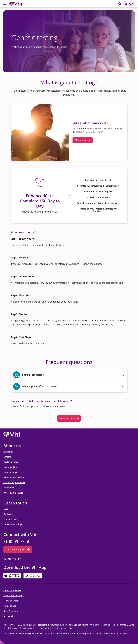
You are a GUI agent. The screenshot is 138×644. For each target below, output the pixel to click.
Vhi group (8, 452)
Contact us (9, 514)
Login (131, 4)
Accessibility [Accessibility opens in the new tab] (9, 616)
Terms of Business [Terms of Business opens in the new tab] (12, 590)
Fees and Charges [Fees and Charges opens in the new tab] (12, 601)
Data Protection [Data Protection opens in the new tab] (11, 611)
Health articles (11, 462)
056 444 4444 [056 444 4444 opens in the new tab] (14, 559)
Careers (7, 457)
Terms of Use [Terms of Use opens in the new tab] (10, 606)
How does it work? (23, 232)
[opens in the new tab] (12, 435)
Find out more (83, 140)
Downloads (9, 488)
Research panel (11, 519)
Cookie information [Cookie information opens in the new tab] (13, 596)
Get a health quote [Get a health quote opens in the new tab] (16, 550)
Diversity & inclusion (13, 493)
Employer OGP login (13, 524)
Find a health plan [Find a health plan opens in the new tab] (69, 418)
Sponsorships (10, 472)
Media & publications (14, 477)
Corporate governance (14, 482)
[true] (3, 641)
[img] (120, 4)
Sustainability (10, 467)
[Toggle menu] (5, 4)
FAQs (6, 509)
